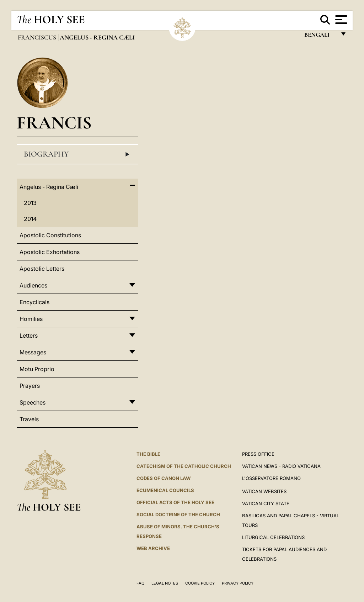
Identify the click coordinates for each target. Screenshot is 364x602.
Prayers (30, 386)
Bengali (320, 36)
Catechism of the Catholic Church (184, 466)
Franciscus (38, 37)
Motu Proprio (37, 369)
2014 (30, 219)
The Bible (148, 454)
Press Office (258, 454)
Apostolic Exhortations (50, 252)
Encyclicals (34, 302)
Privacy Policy (238, 583)
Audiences (33, 285)
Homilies (31, 319)
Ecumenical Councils (165, 490)
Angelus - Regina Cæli (49, 187)
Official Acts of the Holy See (175, 502)
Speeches (33, 402)
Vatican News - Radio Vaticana (281, 466)
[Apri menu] (340, 20)
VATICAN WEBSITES (264, 491)
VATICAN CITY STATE (266, 503)
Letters (29, 336)
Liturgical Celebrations (273, 537)
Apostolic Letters (42, 269)
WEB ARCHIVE (153, 548)
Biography (77, 154)
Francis (54, 123)
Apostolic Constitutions (50, 235)
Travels (29, 419)
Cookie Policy (200, 583)
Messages (33, 352)
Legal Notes (165, 583)
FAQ (140, 583)
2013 (30, 203)
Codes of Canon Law (164, 478)
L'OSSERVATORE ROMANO (271, 478)
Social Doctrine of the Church (178, 514)
